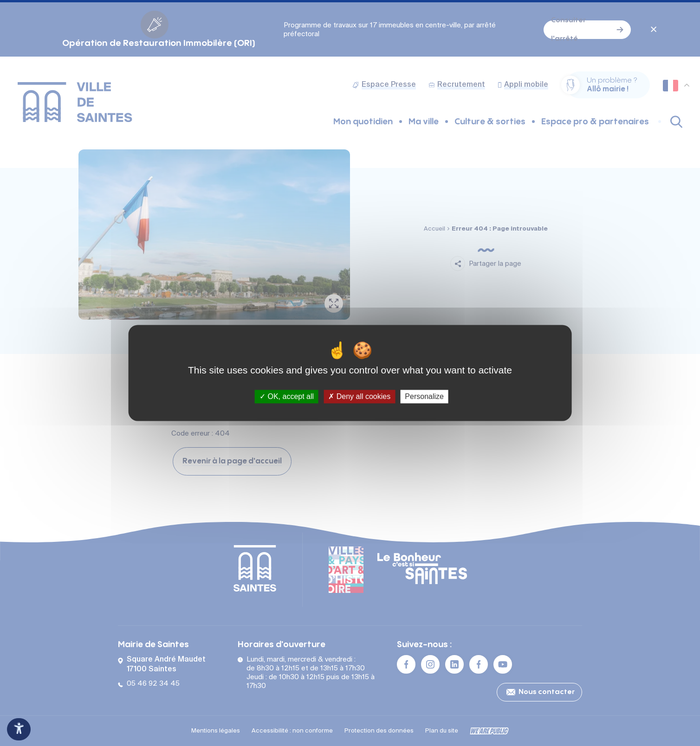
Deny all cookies (359, 396)
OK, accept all (287, 396)
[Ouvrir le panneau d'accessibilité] (19, 729)
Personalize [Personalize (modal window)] (424, 396)
